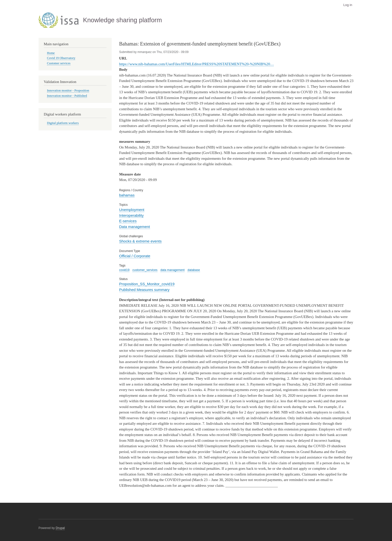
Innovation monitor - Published (67, 96)
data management (173, 270)
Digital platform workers (63, 123)
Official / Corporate (135, 256)
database (194, 270)
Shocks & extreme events (140, 241)
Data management (135, 227)
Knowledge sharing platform (122, 20)
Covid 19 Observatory (61, 58)
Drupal (60, 528)
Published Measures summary (144, 290)
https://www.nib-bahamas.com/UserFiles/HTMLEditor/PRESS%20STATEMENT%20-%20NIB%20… (197, 64)
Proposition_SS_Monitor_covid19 (147, 284)
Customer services (59, 63)
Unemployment (132, 210)
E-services (128, 221)
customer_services (145, 270)
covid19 (124, 270)
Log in (348, 5)
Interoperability (131, 215)
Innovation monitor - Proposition (68, 90)
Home (51, 53)
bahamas (127, 195)
